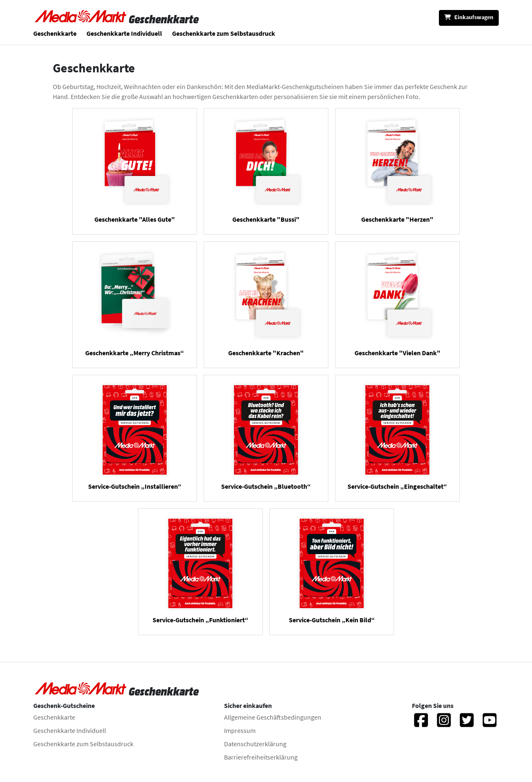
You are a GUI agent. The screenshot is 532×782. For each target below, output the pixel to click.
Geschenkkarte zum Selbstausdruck (224, 33)
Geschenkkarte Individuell (124, 33)
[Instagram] (444, 724)
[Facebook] (421, 724)
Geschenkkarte (55, 33)
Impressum (240, 730)
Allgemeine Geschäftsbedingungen (273, 717)
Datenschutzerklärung (255, 744)
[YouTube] (490, 724)
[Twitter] (467, 724)
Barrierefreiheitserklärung (261, 757)
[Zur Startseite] (81, 19)
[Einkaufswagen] (469, 18)
